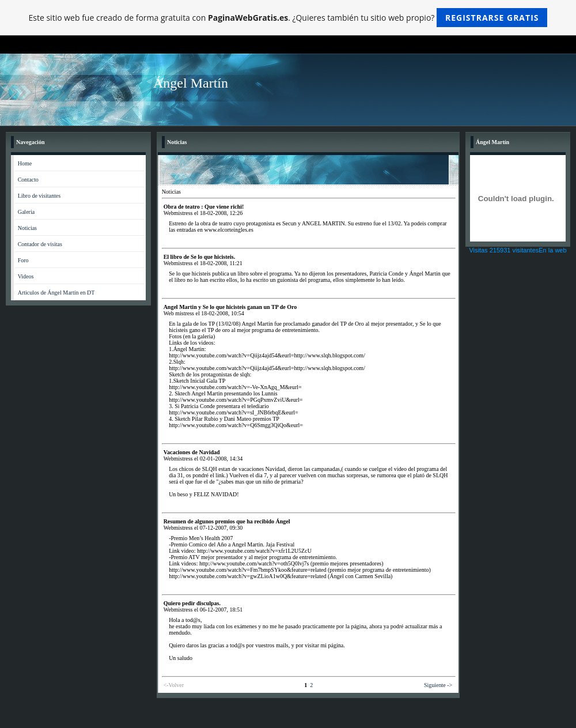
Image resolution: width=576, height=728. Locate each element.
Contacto (28, 180)
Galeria (26, 212)
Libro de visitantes (39, 196)
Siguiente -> (438, 685)
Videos (26, 276)
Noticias (27, 228)
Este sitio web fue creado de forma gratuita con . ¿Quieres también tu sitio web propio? (288, 18)
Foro (23, 260)
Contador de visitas (40, 244)
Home (25, 163)
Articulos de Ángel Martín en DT (56, 293)
